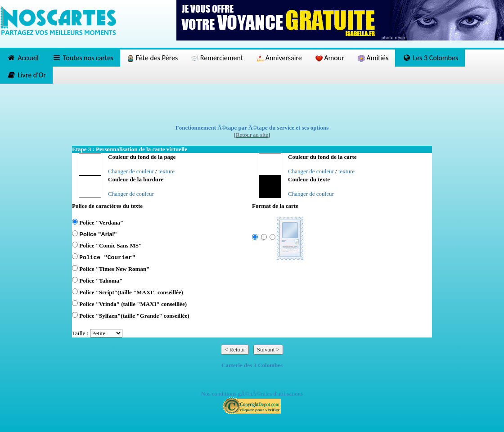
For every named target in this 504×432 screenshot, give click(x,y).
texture (166, 171)
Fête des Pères (152, 58)
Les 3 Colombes (430, 58)
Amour (330, 58)
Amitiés (373, 58)
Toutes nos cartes (83, 58)
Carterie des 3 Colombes (252, 365)
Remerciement (217, 58)
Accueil (23, 58)
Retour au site (252, 135)
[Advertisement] (252, 104)
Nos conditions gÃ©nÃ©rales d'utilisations (252, 394)
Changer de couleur (131, 171)
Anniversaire (279, 58)
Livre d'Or (26, 75)
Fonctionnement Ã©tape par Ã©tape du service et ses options (252, 128)
